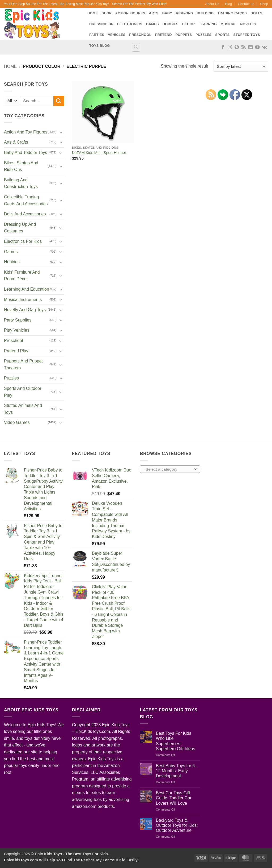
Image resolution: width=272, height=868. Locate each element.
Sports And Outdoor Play (23, 392)
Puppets (184, 35)
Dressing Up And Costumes (20, 228)
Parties (97, 35)
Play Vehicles (17, 330)
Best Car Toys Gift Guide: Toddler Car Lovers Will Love (174, 798)
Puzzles (203, 35)
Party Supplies (18, 320)
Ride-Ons (184, 13)
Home (93, 13)
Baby (167, 13)
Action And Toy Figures (26, 132)
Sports (222, 35)
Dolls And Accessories (25, 214)
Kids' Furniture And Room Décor (22, 276)
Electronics (130, 24)
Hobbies (171, 24)
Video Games (17, 422)
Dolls (256, 13)
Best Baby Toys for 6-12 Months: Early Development (176, 771)
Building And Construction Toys (21, 183)
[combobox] (170, 469)
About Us (212, 4)
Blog (229, 4)
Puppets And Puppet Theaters (23, 364)
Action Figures (130, 13)
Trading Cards (232, 13)
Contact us (246, 4)
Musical (228, 24)
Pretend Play (16, 351)
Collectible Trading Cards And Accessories (26, 200)
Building (205, 13)
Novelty (248, 24)
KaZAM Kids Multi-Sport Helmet (99, 153)
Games (152, 24)
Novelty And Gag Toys (25, 310)
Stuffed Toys (246, 35)
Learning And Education (27, 289)
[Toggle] (61, 132)
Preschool (140, 35)
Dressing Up (101, 24)
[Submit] (59, 101)
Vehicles (117, 35)
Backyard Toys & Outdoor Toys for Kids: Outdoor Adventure (177, 825)
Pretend (163, 35)
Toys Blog (99, 46)
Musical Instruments (23, 300)
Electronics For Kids (23, 241)
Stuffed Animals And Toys (23, 409)
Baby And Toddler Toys (25, 153)
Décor (189, 24)
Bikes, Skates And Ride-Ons (21, 166)
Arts (154, 13)
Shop (264, 4)
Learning (208, 24)
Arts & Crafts (16, 142)
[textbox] (169, 469)
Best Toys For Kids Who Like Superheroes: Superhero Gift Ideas (176, 741)
